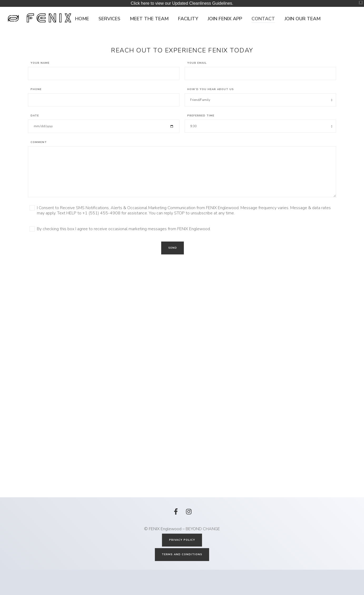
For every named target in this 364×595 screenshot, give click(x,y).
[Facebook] (176, 536)
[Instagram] (188, 536)
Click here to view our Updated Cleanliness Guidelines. (182, 3)
